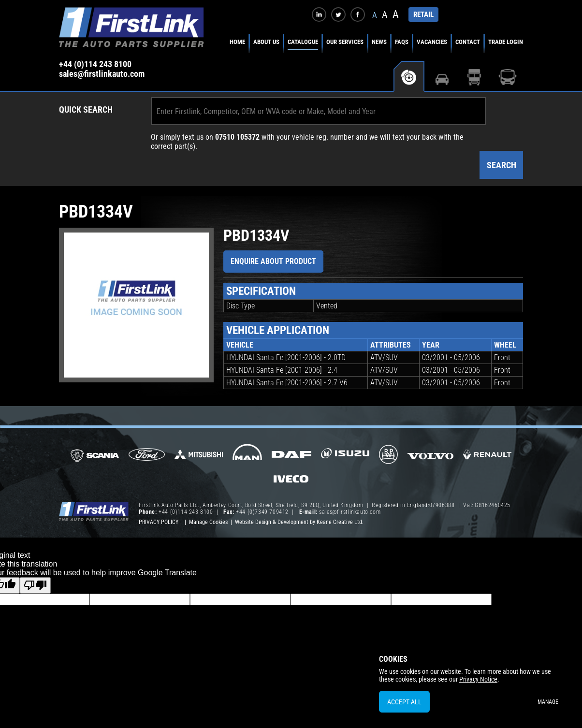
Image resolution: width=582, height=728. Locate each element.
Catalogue (303, 42)
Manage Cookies (208, 522)
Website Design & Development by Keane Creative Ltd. (299, 522)
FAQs (402, 42)
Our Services (345, 42)
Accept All (404, 702)
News (379, 42)
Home (237, 42)
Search (502, 165)
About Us (266, 42)
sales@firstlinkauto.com (102, 74)
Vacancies (432, 42)
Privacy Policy (159, 522)
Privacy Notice (478, 679)
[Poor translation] (35, 585)
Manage (548, 702)
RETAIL (423, 15)
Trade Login (506, 42)
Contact (468, 42)
